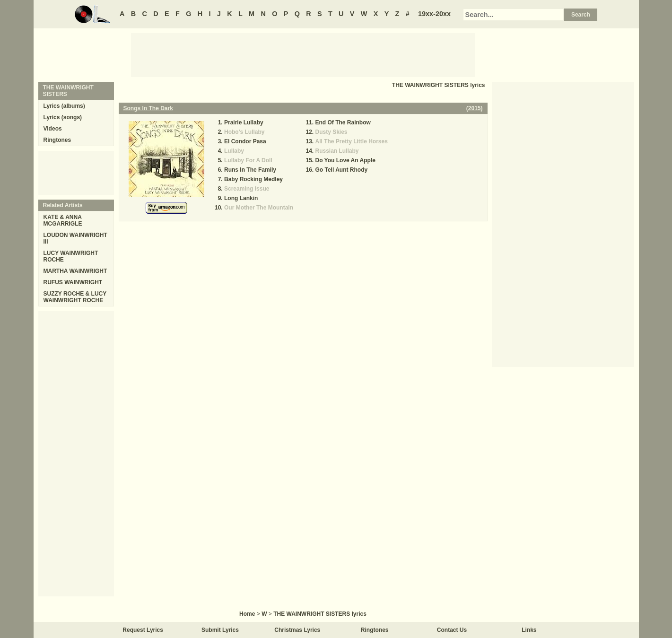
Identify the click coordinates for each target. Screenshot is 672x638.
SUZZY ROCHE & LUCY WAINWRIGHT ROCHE (75, 297)
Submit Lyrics (220, 630)
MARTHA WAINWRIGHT (75, 271)
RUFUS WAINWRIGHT (73, 282)
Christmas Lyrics (297, 630)
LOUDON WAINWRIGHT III (75, 238)
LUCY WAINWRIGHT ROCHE (71, 256)
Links (529, 630)
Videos (53, 129)
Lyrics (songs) (63, 117)
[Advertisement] (303, 54)
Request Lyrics (143, 630)
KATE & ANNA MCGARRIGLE (63, 220)
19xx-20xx (434, 14)
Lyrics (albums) (64, 106)
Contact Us (452, 630)
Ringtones (57, 140)
